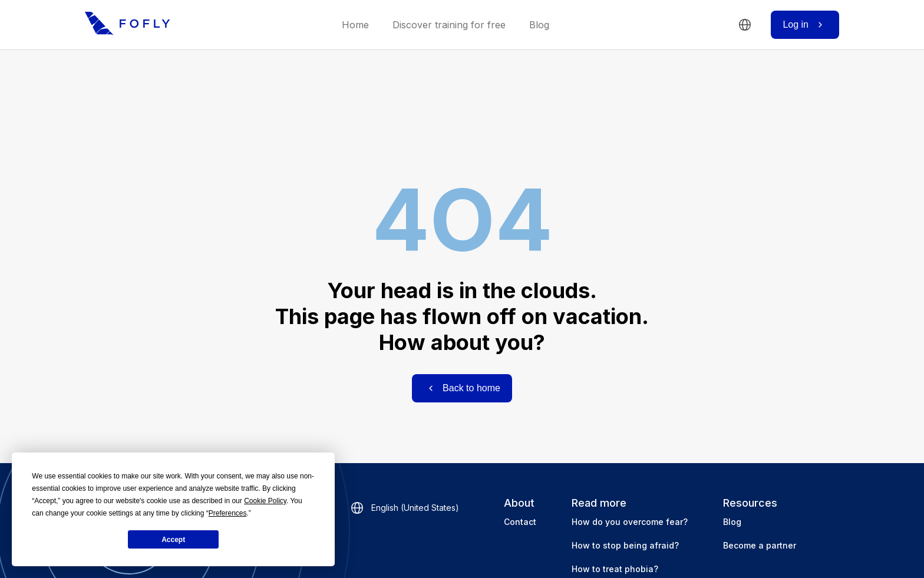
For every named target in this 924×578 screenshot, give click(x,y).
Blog (539, 25)
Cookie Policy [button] (265, 501)
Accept (173, 540)
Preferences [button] (228, 513)
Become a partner (760, 545)
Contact (520, 522)
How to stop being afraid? (625, 545)
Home (355, 25)
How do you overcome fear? (630, 522)
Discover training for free (449, 25)
